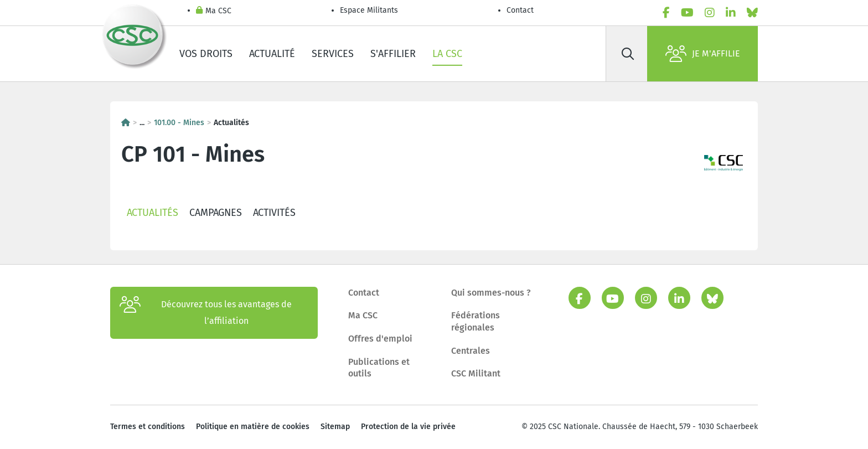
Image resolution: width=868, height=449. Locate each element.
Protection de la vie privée (408, 427)
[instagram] (710, 13)
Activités (274, 213)
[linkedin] (731, 13)
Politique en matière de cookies (253, 427)
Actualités (153, 213)
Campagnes (216, 213)
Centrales (471, 351)
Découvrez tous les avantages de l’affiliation (206, 313)
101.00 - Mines (179, 123)
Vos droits (206, 54)
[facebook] (666, 13)
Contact (520, 10)
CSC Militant (476, 373)
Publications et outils (379, 368)
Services (333, 54)
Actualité (272, 54)
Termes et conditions (148, 427)
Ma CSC (214, 11)
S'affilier (393, 54)
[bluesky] (752, 13)
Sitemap (335, 427)
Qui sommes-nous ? (491, 293)
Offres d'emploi (380, 339)
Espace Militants (369, 10)
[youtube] (687, 13)
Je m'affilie (703, 54)
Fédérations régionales (476, 321)
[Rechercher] (628, 54)
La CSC (447, 54)
